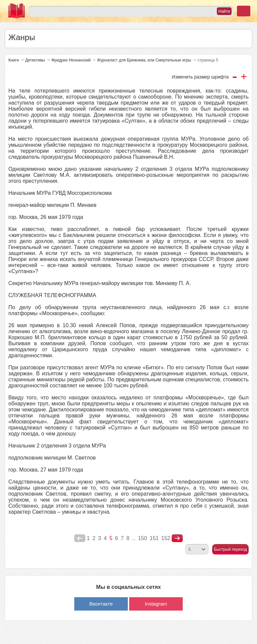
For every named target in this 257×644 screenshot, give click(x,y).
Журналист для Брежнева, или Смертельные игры (144, 60)
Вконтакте (101, 604)
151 (154, 538)
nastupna (177, 538)
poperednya (80, 538)
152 (166, 538)
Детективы (35, 60)
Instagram (156, 604)
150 (143, 538)
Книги (14, 60)
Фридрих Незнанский (71, 60)
